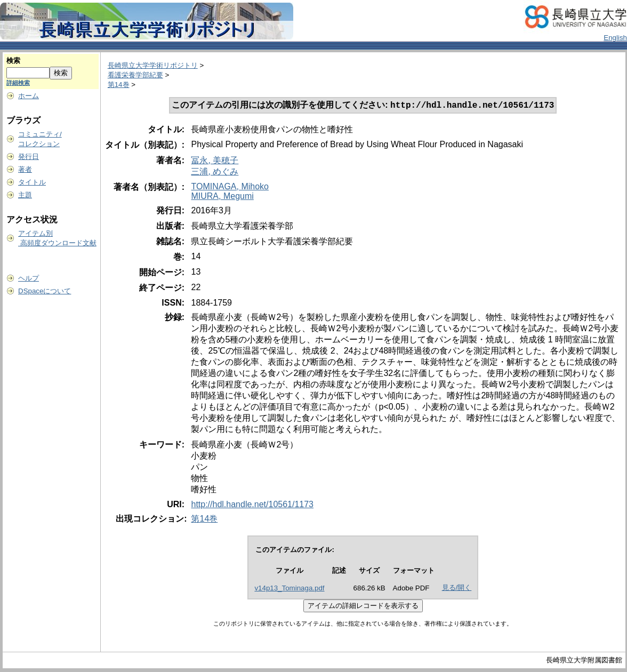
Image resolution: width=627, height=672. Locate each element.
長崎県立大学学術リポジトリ (153, 65)
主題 (25, 195)
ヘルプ (29, 278)
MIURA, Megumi (222, 197)
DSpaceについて (45, 291)
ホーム (29, 96)
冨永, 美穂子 (215, 161)
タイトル (32, 182)
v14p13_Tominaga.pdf (289, 589)
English (615, 38)
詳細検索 (18, 83)
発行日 (29, 157)
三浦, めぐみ (215, 173)
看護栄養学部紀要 (135, 75)
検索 (13, 61)
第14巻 (119, 85)
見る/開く (457, 589)
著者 (25, 169)
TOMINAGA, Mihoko (230, 187)
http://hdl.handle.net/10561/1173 (252, 505)
